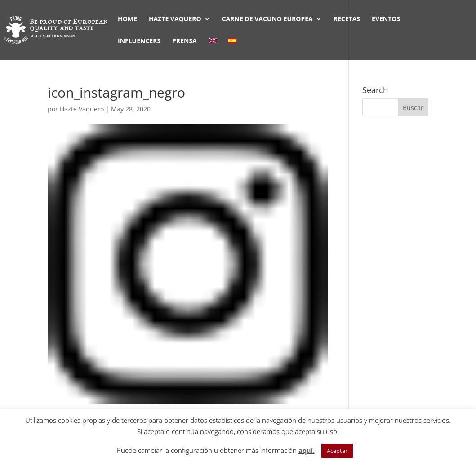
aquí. (307, 450)
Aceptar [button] (337, 451)
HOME (127, 19)
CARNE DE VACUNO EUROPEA (267, 19)
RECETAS (347, 19)
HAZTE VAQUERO (175, 19)
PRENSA (185, 41)
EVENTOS (386, 19)
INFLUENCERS (139, 41)
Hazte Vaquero (82, 109)
